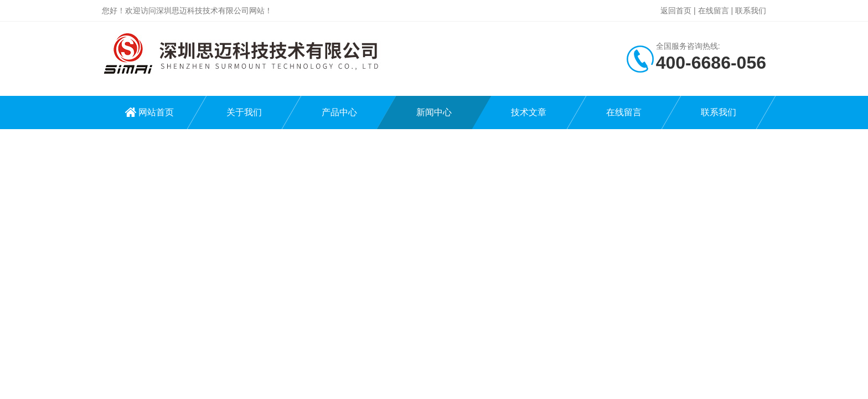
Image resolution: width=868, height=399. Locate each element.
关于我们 (244, 112)
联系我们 (751, 11)
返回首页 (676, 11)
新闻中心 (434, 112)
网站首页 (156, 112)
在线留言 (714, 11)
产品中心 (339, 112)
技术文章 (529, 112)
